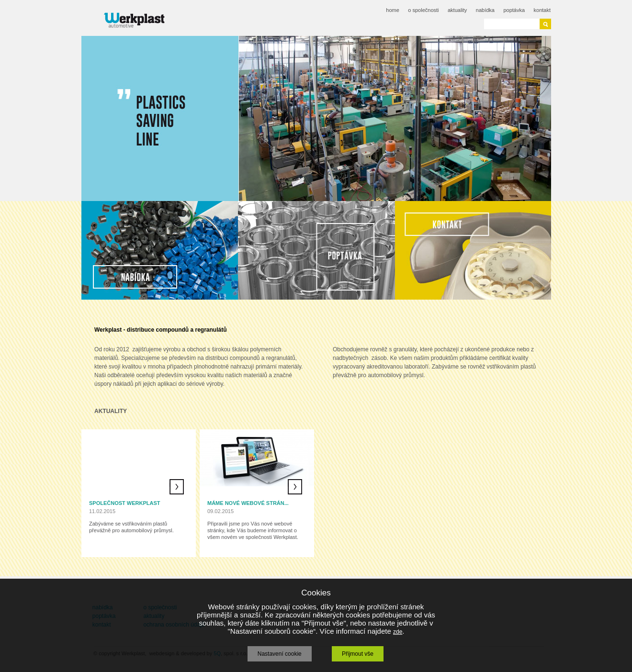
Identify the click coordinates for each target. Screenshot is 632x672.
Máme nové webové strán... (248, 503)
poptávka (514, 10)
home (393, 10)
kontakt (542, 10)
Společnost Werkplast (125, 503)
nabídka (485, 10)
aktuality (457, 10)
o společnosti (423, 10)
